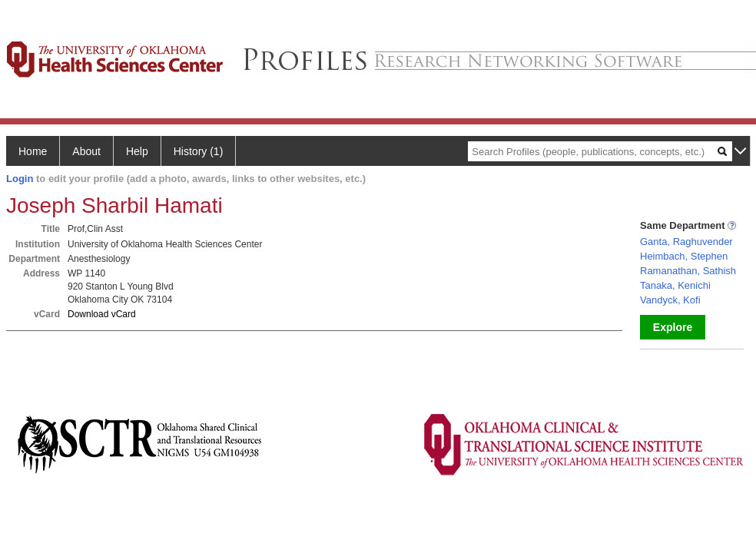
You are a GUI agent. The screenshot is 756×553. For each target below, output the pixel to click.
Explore (673, 327)
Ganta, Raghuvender (686, 242)
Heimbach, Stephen (684, 256)
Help (137, 151)
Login (20, 179)
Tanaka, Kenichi (675, 285)
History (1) (199, 151)
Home (33, 151)
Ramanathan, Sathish (688, 271)
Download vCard (102, 314)
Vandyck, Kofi (670, 300)
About (86, 151)
